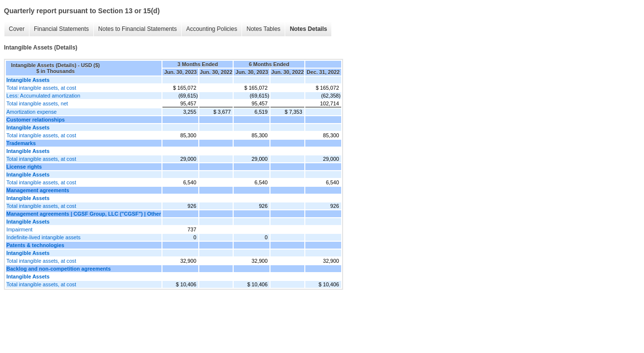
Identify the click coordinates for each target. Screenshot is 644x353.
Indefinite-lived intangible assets (43, 237)
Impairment (19, 229)
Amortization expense (31, 112)
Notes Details (308, 29)
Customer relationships (36, 120)
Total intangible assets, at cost (41, 88)
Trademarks (21, 143)
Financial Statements (61, 29)
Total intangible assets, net (37, 103)
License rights (24, 167)
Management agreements (38, 190)
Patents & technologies (35, 245)
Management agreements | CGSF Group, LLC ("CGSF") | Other (84, 214)
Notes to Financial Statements (137, 29)
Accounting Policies (212, 29)
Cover (17, 29)
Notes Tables (263, 29)
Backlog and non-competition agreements (59, 269)
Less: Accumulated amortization (43, 96)
